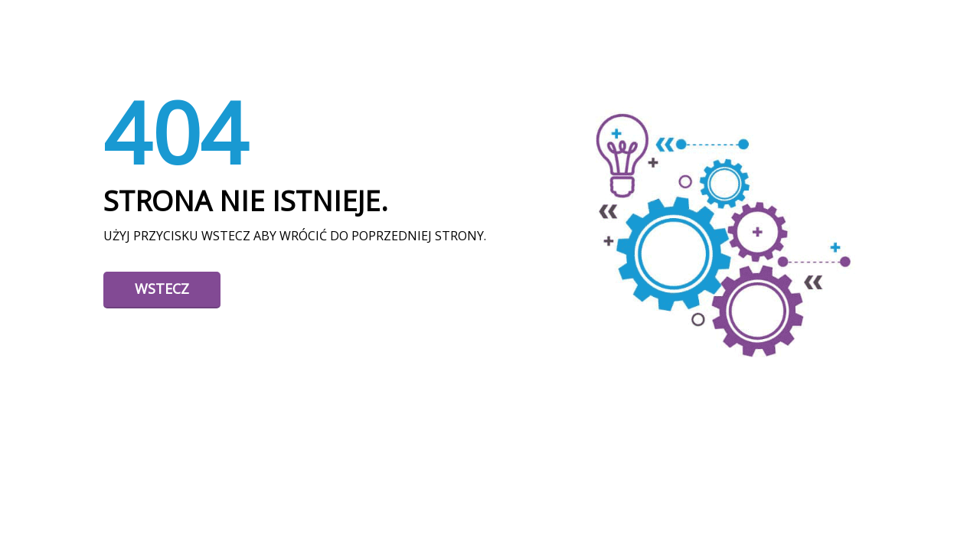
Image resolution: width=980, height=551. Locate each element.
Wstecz (162, 289)
